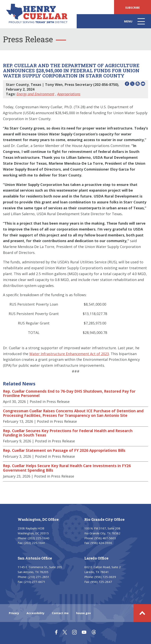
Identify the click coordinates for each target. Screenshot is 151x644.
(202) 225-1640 (39, 538)
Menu (135, 23)
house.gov (83, 613)
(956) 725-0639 (105, 577)
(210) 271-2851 (39, 577)
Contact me (60, 613)
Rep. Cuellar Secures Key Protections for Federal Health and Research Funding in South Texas (68, 433)
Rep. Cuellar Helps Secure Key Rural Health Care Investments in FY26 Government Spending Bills (67, 468)
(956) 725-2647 (101, 582)
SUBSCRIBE (133, 8)
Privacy (14, 613)
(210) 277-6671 (35, 582)
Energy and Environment (35, 94)
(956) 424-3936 (101, 543)
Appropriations (69, 94)
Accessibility (35, 613)
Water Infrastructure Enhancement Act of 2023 (69, 354)
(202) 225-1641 (35, 543)
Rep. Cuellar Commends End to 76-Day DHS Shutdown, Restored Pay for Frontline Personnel (69, 394)
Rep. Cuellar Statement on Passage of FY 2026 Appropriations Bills (64, 450)
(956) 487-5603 (105, 538)
